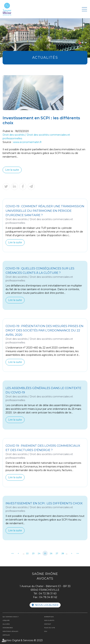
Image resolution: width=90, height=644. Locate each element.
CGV (46, 631)
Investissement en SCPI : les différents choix (44, 503)
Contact (48, 624)
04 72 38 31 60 (48, 593)
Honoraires (8, 628)
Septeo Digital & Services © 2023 (23, 640)
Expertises (49, 617)
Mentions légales (10, 631)
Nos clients (49, 620)
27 (57, 553)
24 (39, 553)
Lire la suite (12, 170)
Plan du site (50, 628)
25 (45, 553)
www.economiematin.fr (27, 142)
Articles (6, 635)
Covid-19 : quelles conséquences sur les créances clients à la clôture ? (40, 271)
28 (63, 553)
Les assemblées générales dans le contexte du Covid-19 (43, 390)
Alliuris (6, 624)
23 (33, 553)
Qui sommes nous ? (11, 617)
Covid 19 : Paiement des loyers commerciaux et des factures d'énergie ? (43, 448)
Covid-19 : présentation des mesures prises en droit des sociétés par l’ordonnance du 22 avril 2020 (44, 330)
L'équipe (6, 620)
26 (51, 553)
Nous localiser (47, 605)
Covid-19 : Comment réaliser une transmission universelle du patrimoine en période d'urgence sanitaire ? (45, 211)
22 (27, 553)
